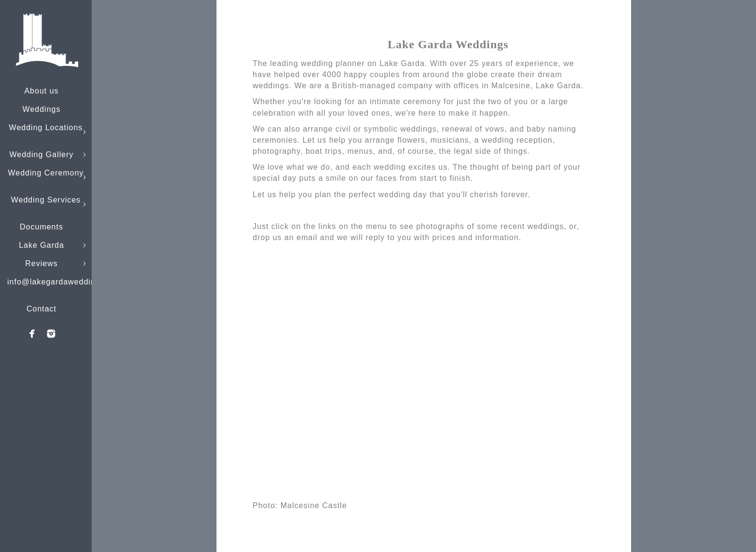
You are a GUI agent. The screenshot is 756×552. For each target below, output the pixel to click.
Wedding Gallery (42, 155)
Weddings (42, 109)
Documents (41, 227)
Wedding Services (46, 200)
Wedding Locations (46, 128)
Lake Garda (41, 245)
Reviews (41, 263)
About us (41, 91)
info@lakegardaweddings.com (65, 282)
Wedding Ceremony (46, 173)
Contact (41, 309)
